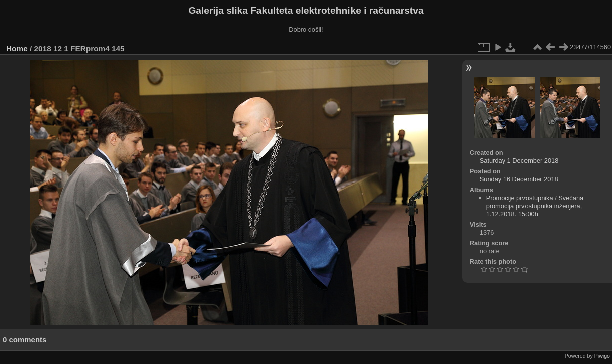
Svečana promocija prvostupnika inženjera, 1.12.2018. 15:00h (535, 206)
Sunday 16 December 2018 (519, 179)
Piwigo (602, 356)
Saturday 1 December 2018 (519, 161)
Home (17, 49)
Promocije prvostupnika (520, 198)
